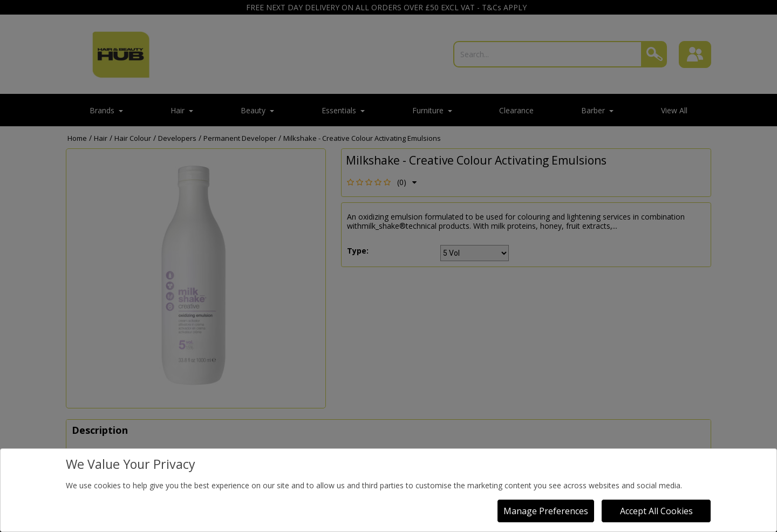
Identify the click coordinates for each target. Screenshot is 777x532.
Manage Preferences (546, 511)
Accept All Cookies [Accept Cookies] (656, 511)
